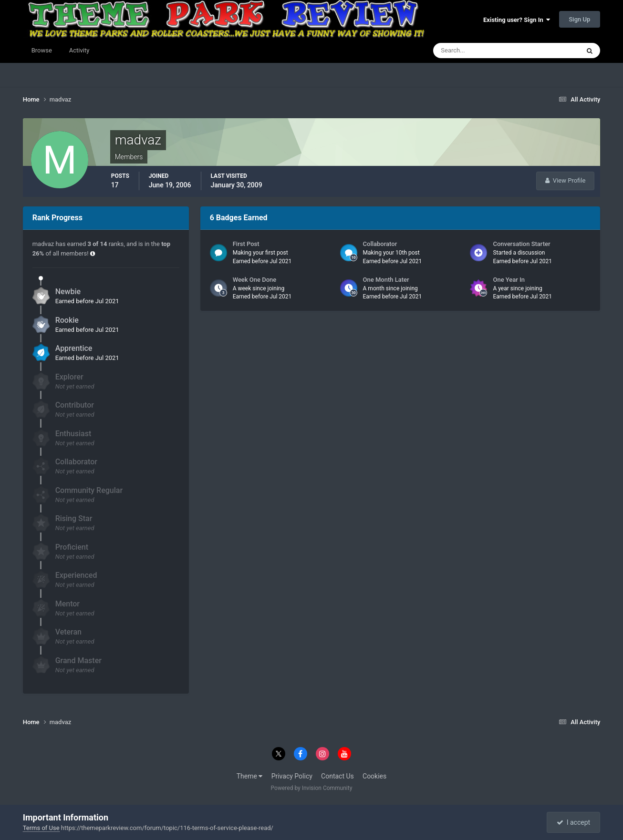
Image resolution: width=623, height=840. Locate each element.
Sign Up (580, 19)
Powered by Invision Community (312, 788)
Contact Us (337, 776)
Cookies (374, 776)
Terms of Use (41, 828)
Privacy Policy (292, 776)
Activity (79, 50)
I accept (573, 822)
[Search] (477, 51)
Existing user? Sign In (517, 20)
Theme (250, 776)
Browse (42, 50)
